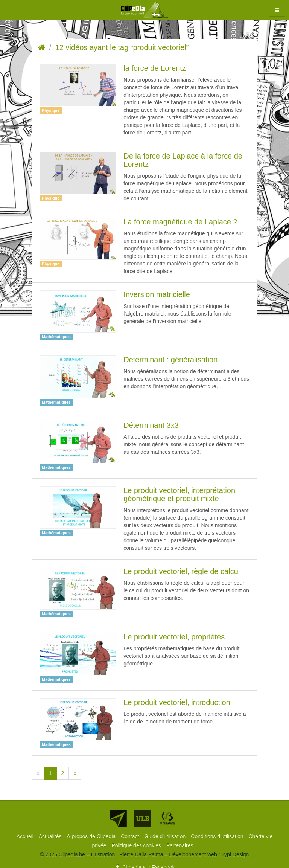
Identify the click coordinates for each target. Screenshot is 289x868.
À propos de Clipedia (92, 836)
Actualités (51, 836)
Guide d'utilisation (166, 836)
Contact (131, 836)
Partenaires (180, 845)
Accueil (26, 836)
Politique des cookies (137, 845)
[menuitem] (26, 836)
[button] (277, 10)
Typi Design (235, 854)
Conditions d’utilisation (218, 836)
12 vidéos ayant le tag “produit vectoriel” (122, 47)
